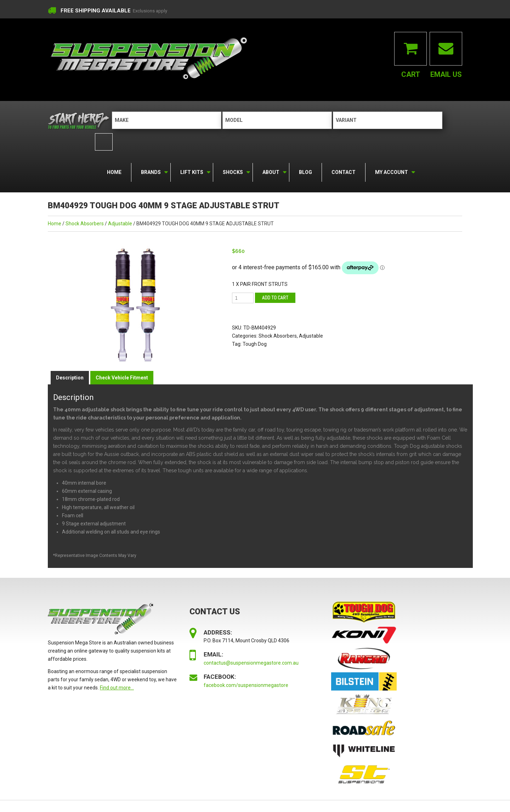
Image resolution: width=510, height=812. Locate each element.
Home (114, 171)
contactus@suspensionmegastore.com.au (251, 662)
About (270, 170)
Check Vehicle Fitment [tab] (122, 377)
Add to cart (275, 297)
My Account (391, 170)
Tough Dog (255, 343)
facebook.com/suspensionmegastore (246, 684)
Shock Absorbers (85, 223)
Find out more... (117, 687)
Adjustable (120, 223)
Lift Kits (191, 170)
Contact (344, 171)
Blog (305, 171)
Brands (150, 170)
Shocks (232, 170)
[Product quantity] (243, 297)
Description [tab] (70, 377)
